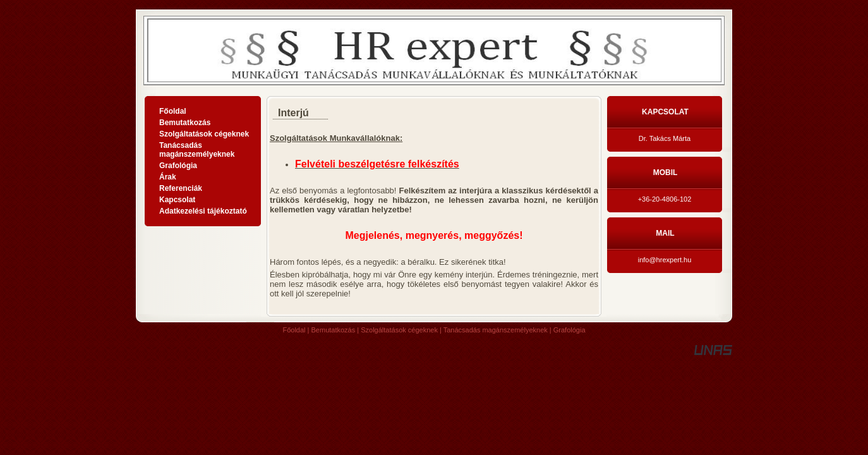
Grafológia (570, 330)
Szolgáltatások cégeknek (399, 330)
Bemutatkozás (334, 330)
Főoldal (294, 330)
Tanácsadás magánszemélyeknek (496, 330)
